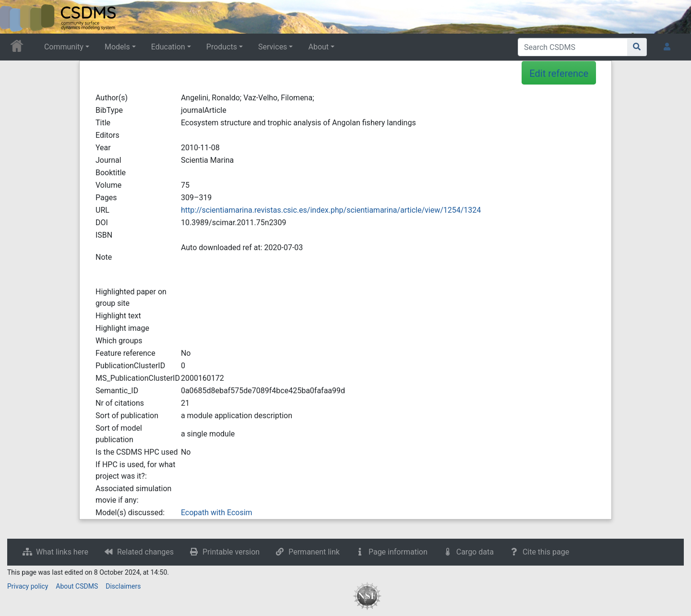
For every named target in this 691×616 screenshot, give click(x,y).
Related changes (145, 552)
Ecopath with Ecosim (217, 513)
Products (222, 47)
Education (168, 47)
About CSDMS (77, 586)
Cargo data (475, 552)
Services (273, 47)
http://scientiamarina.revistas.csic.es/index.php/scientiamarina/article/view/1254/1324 (331, 210)
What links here (62, 552)
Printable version (231, 552)
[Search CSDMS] (573, 47)
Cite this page (546, 552)
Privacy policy (28, 586)
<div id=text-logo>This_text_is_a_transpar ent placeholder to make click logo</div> (15, 17)
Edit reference (559, 73)
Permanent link (314, 552)
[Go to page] (637, 47)
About (318, 47)
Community (64, 47)
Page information (398, 552)
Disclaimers (123, 586)
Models (117, 47)
